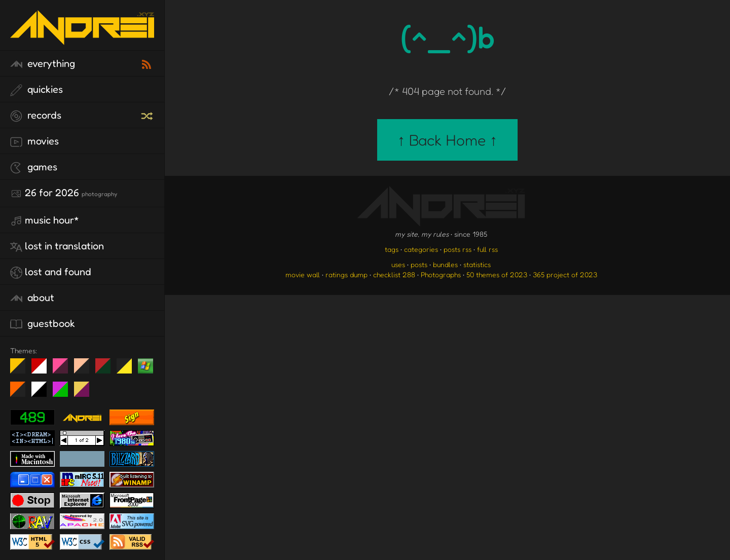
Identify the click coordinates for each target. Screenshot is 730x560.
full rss (487, 249)
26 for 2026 (64, 193)
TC (85, 393)
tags (392, 249)
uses (398, 264)
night (22, 370)
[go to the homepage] (82, 38)
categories (421, 249)
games (34, 167)
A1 (64, 393)
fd (64, 370)
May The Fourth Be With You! (128, 370)
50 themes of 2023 (497, 274)
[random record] (148, 115)
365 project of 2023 (565, 274)
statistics (477, 264)
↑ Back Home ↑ (447, 140)
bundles (445, 264)
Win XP (145, 366)
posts (419, 264)
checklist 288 (394, 274)
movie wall (303, 274)
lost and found (51, 272)
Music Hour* (45, 220)
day (43, 370)
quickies (36, 90)
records (36, 116)
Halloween (22, 393)
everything (43, 64)
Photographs (441, 274)
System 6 (43, 393)
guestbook (43, 324)
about (32, 298)
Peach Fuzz (85, 370)
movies (34, 141)
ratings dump (346, 274)
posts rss (458, 249)
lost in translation (57, 246)
